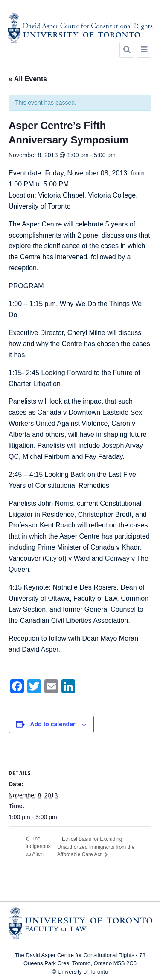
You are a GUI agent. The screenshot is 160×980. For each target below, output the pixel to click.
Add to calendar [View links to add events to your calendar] (53, 724)
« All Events (28, 79)
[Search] (127, 50)
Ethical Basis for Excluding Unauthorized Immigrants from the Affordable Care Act (96, 847)
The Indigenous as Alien (38, 846)
